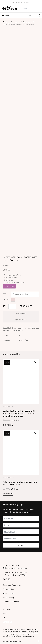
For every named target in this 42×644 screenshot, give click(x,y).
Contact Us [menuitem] (7, 622)
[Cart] (39, 16)
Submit (21, 545)
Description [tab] (21, 314)
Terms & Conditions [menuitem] (11, 602)
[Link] (30, 16)
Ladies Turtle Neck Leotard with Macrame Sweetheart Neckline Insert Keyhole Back (19, 414)
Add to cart (26, 306)
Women (6, 22)
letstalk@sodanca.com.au (16, 568)
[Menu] (6, 16)
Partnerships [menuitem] (8, 589)
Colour (6, 300)
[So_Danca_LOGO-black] (10, 9)
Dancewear (16, 22)
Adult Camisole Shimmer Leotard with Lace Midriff (20, 483)
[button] (4, 305)
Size (4, 294)
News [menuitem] (5, 614)
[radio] (13, 300)
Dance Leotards (29, 22)
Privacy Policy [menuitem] (8, 598)
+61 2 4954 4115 (12, 566)
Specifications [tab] (21, 320)
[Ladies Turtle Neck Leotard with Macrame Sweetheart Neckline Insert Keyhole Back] (21, 381)
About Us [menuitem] (7, 609)
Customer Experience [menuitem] (12, 585)
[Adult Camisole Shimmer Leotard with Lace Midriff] (21, 452)
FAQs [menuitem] (5, 618)
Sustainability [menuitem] (8, 593)
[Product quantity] (12, 306)
